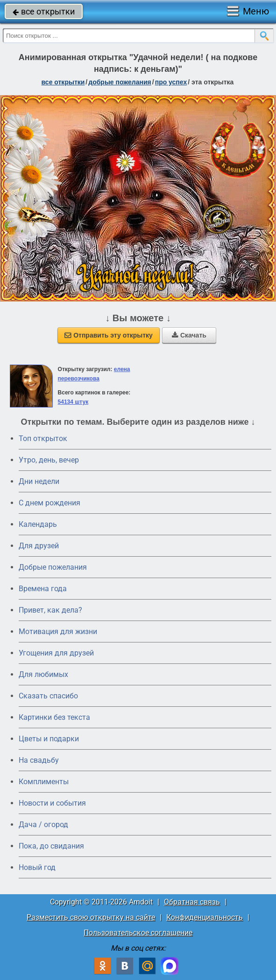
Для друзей (39, 546)
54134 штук (73, 402)
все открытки (44, 11)
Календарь (38, 524)
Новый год (37, 867)
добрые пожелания (120, 82)
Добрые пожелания (53, 567)
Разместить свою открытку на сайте (91, 917)
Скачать (189, 335)
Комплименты (44, 782)
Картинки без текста (54, 717)
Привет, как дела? (50, 610)
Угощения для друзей (56, 653)
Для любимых (43, 674)
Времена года (43, 589)
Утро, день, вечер (49, 460)
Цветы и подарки (49, 739)
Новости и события (52, 803)
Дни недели (39, 481)
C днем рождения (50, 503)
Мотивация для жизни (58, 631)
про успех (171, 82)
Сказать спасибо (48, 696)
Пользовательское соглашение (138, 933)
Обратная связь (192, 902)
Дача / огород (43, 825)
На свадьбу (39, 760)
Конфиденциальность (205, 917)
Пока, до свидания (51, 846)
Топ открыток (43, 438)
